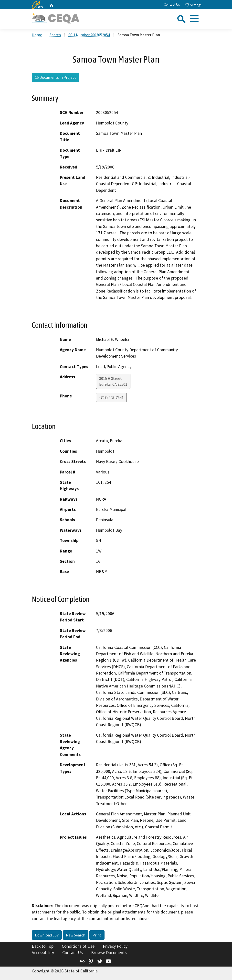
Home (37, 35)
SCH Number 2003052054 (89, 35)
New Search (76, 935)
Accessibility (43, 953)
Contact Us (172, 4)
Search (55, 35)
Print (97, 935)
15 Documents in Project (55, 77)
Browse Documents (109, 953)
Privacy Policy (115, 946)
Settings (193, 5)
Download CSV (47, 935)
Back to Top (43, 946)
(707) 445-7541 (111, 397)
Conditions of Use (78, 946)
